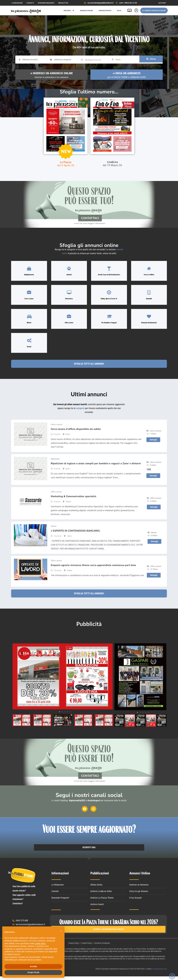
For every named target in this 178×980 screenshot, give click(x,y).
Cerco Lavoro (57, 428)
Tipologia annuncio (93, 60)
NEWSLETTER (63, 3)
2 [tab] (62, 715)
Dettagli (153, 443)
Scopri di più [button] (33, 972)
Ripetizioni (55, 462)
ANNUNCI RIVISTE (105, 10)
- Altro (69, 539)
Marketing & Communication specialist (73, 500)
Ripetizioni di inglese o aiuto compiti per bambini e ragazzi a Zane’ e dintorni (96, 467)
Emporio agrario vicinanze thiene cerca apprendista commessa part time (93, 568)
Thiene (68, 505)
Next (109, 680)
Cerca (151, 60)
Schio (68, 438)
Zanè (68, 472)
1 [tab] (60, 715)
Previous (16, 680)
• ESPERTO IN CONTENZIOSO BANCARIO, (75, 534)
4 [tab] (68, 715)
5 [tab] (71, 715)
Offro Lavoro (56, 495)
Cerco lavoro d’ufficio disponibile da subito (76, 432)
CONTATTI (30, 3)
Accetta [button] (33, 966)
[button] (61, 931)
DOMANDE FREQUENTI (46, 3)
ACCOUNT (162, 3)
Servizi (54, 529)
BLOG (119, 10)
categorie (80, 415)
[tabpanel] (63, 680)
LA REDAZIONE (17, 3)
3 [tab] (65, 715)
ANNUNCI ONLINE (86, 10)
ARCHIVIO (69, 11)
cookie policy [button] (40, 943)
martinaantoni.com (160, 973)
